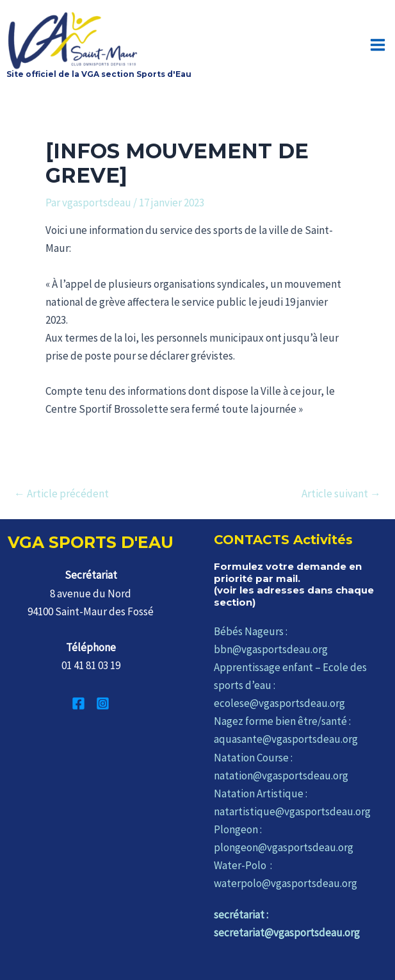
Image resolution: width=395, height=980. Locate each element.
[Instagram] (103, 703)
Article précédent (61, 494)
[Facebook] (78, 703)
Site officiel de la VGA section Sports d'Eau (99, 74)
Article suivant (341, 494)
